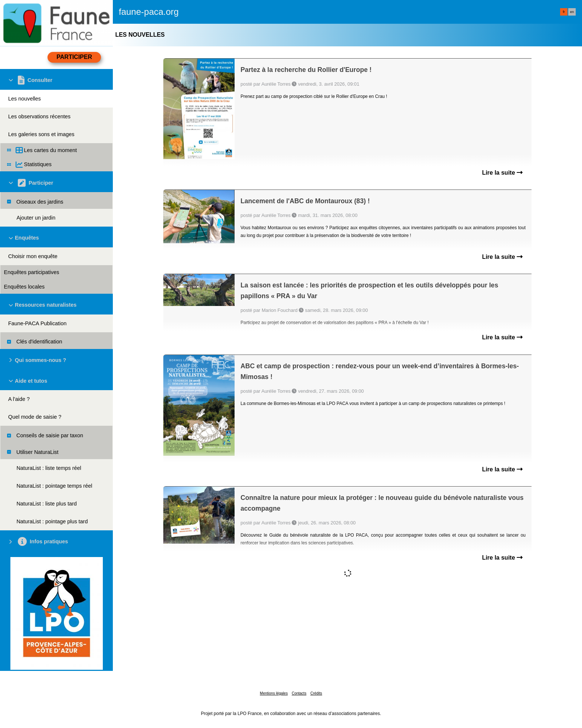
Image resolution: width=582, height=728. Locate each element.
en (572, 12)
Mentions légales (274, 693)
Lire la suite (502, 173)
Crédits (316, 693)
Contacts (299, 693)
